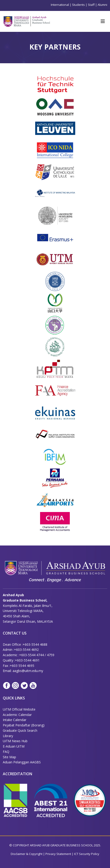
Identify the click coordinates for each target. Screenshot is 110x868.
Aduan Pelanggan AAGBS (22, 762)
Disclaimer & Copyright (27, 854)
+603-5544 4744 (31, 655)
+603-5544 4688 (35, 644)
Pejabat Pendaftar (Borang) (24, 725)
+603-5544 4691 (27, 660)
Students (78, 5)
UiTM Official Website (19, 709)
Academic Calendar (17, 715)
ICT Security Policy (87, 854)
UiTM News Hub (15, 741)
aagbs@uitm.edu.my (28, 671)
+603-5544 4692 (26, 650)
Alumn (102, 5)
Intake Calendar (15, 720)
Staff (91, 5)
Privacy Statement (59, 854)
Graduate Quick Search (20, 730)
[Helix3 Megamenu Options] (103, 21)
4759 (51, 655)
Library (8, 736)
